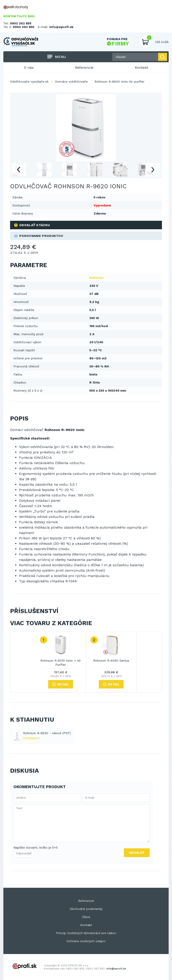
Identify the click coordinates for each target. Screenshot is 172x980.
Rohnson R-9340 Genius (111, 660)
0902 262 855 (21, 23)
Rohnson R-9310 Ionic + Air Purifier (61, 663)
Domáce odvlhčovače (71, 81)
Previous (18, 170)
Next (153, 170)
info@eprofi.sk (61, 27)
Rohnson (96, 278)
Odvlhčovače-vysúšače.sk (29, 81)
